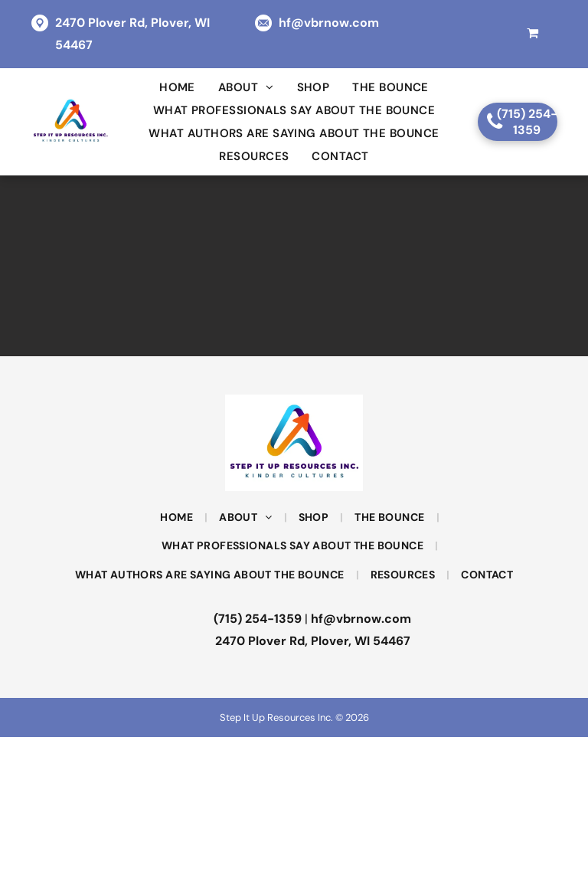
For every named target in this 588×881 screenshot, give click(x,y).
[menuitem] (177, 87)
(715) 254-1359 (258, 619)
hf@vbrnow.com (329, 23)
